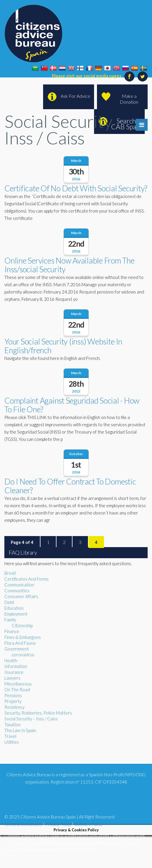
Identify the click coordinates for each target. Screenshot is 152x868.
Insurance (14, 672)
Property (13, 701)
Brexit (10, 573)
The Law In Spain (20, 730)
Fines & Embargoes (23, 637)
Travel (10, 736)
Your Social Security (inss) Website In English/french (63, 346)
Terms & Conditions (23, 824)
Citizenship (22, 625)
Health (11, 660)
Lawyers (12, 678)
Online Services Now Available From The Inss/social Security (69, 265)
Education (14, 608)
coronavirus (23, 655)
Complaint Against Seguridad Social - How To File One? (72, 405)
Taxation (13, 724)
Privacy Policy (58, 824)
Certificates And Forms (26, 579)
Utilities (12, 742)
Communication (19, 585)
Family (10, 620)
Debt (9, 602)
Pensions (13, 695)
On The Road (17, 690)
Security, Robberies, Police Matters (38, 713)
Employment (16, 614)
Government (17, 649)
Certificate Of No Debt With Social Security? (76, 188)
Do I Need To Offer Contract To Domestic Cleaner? (70, 486)
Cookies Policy (88, 824)
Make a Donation (129, 99)
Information (16, 666)
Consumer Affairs (21, 596)
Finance (12, 631)
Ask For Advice (75, 96)
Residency (14, 707)
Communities (17, 591)
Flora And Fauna (20, 643)
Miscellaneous (18, 684)
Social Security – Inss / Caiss (31, 719)
